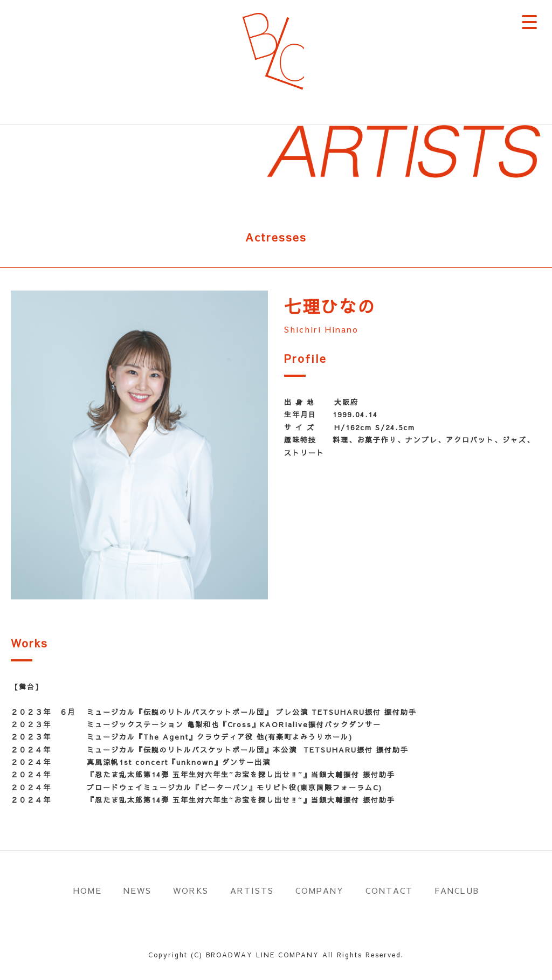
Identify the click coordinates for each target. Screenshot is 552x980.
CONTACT (389, 890)
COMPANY (320, 890)
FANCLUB (457, 890)
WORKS (191, 890)
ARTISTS (252, 890)
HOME (88, 890)
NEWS (137, 890)
